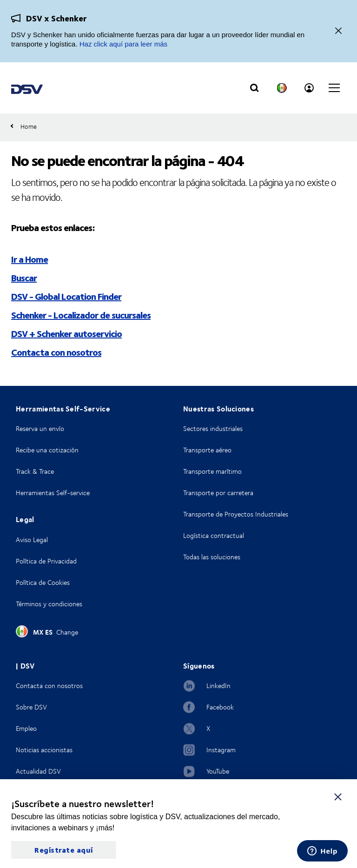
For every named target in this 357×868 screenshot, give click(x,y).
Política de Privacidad (46, 561)
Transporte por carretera (218, 493)
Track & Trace (35, 471)
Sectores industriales (213, 428)
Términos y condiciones (49, 604)
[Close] (338, 31)
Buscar (24, 277)
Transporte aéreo (207, 450)
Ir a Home (30, 259)
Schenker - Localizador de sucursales (81, 315)
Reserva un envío (40, 428)
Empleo (26, 728)
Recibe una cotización (47, 450)
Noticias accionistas (44, 750)
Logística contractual (214, 535)
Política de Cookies (43, 582)
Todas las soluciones (212, 557)
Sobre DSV (31, 707)
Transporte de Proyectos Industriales (236, 514)
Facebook (220, 707)
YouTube (218, 771)
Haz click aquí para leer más (123, 44)
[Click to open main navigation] (334, 88)
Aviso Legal (32, 540)
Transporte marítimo (212, 471)
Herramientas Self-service (53, 493)
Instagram (221, 750)
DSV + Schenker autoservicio (66, 333)
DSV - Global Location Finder (66, 296)
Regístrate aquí (64, 850)
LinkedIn (218, 686)
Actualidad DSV (38, 771)
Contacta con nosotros (56, 352)
